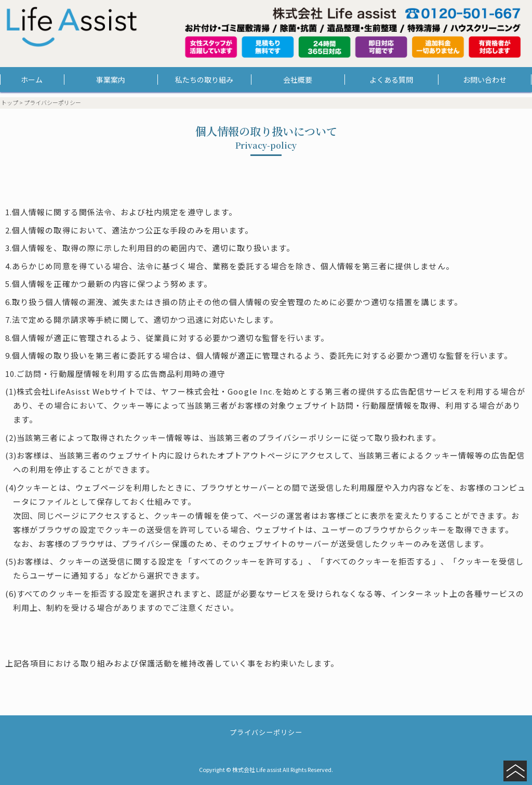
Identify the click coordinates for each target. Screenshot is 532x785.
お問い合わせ (485, 80)
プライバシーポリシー (266, 732)
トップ (10, 102)
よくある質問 (391, 80)
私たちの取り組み (204, 80)
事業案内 (111, 80)
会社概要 (298, 80)
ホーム (32, 80)
